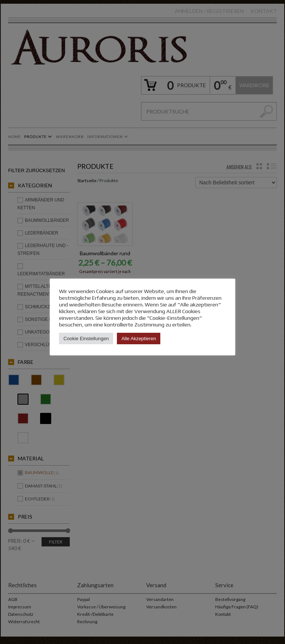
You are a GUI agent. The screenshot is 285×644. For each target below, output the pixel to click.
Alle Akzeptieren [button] (139, 339)
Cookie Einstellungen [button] (86, 339)
